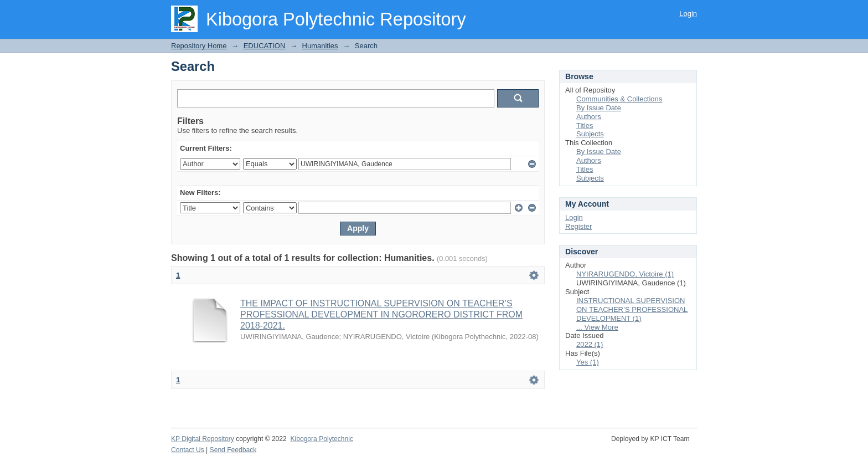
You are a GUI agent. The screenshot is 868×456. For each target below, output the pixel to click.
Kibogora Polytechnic (321, 439)
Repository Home (199, 46)
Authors (589, 117)
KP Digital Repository (203, 439)
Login (688, 14)
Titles (585, 125)
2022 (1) (590, 344)
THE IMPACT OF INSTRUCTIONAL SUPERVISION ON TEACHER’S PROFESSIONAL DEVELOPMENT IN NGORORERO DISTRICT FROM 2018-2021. (381, 314)
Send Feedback (233, 450)
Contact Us (188, 450)
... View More (597, 327)
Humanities (320, 46)
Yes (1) (588, 362)
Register (578, 226)
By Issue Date (599, 108)
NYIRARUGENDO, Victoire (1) (625, 274)
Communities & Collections (619, 99)
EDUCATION (265, 46)
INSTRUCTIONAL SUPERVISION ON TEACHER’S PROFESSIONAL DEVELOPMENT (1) (632, 309)
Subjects (590, 134)
